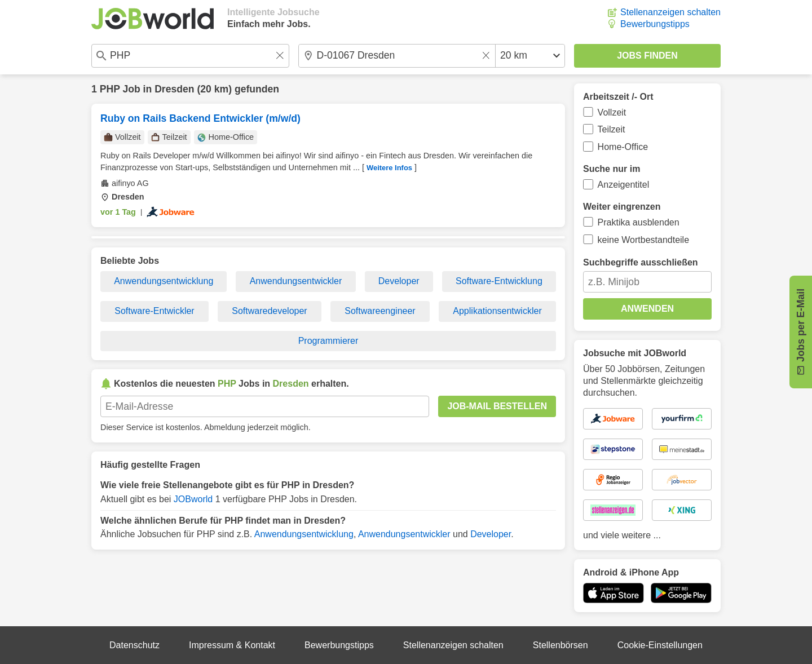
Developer (399, 281)
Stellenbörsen (561, 645)
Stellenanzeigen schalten (670, 12)
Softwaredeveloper (269, 311)
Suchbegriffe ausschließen (641, 262)
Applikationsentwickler (497, 311)
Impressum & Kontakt (232, 645)
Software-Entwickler (154, 311)
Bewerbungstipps (655, 24)
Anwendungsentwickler (296, 281)
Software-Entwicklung (499, 281)
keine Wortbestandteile (643, 240)
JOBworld (193, 499)
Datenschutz (134, 645)
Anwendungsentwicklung (164, 281)
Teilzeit (612, 129)
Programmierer (328, 341)
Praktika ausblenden (639, 222)
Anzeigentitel (624, 185)
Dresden (174, 89)
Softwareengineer (380, 311)
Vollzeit (612, 112)
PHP (110, 89)
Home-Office (623, 147)
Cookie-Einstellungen (660, 645)
